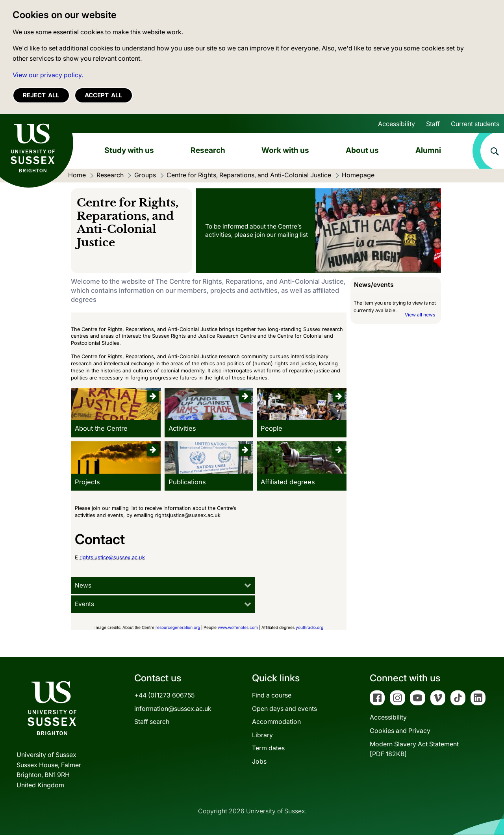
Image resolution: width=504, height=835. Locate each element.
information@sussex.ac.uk (173, 709)
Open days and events (284, 709)
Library (262, 735)
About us (362, 150)
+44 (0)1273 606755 (164, 695)
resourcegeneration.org (178, 627)
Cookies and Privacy (400, 731)
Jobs (259, 761)
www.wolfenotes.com (238, 627)
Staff (433, 124)
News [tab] (83, 585)
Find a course (272, 695)
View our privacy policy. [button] (48, 75)
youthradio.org (309, 627)
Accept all (104, 95)
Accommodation (276, 722)
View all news (420, 315)
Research (208, 150)
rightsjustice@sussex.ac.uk (112, 557)
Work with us (285, 150)
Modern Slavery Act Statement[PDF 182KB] (414, 749)
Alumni (428, 150)
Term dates (268, 748)
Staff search (152, 722)
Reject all (41, 95)
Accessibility (397, 124)
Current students (475, 124)
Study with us (129, 150)
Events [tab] (84, 604)
